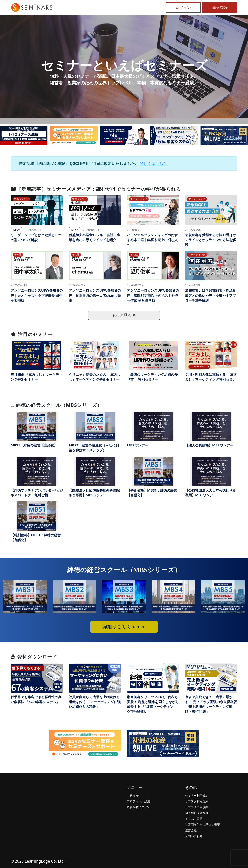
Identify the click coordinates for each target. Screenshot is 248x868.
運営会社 (191, 830)
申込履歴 (133, 795)
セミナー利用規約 (197, 795)
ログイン (183, 8)
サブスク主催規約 (197, 807)
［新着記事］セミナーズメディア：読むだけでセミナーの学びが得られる (96, 189)
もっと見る (124, 315)
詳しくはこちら (153, 164)
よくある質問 (194, 819)
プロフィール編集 (139, 801)
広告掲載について (139, 807)
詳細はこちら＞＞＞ (124, 627)
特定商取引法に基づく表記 (202, 825)
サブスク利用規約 (197, 801)
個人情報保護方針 (197, 813)
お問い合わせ (194, 836)
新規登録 (220, 8)
